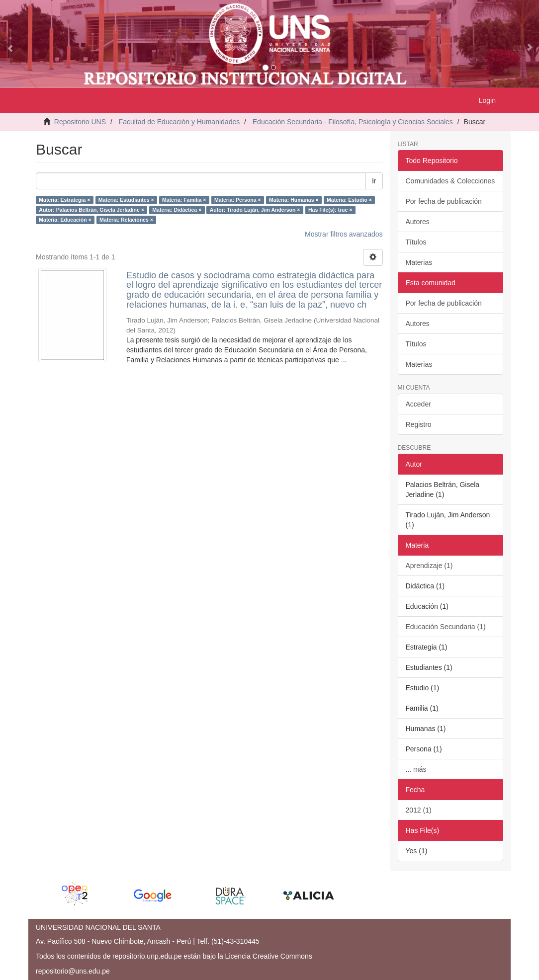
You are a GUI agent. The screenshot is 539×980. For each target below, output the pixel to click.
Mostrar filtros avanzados (344, 234)
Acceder (418, 404)
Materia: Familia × (184, 200)
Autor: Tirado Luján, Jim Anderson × (255, 210)
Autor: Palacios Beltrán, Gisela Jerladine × (91, 210)
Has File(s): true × (330, 210)
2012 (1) (419, 810)
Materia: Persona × (238, 200)
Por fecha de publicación (444, 201)
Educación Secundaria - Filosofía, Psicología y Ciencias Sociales (353, 122)
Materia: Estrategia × (64, 200)
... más (416, 769)
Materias (419, 262)
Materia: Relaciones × (126, 220)
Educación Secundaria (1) (446, 627)
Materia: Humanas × (294, 200)
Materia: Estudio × (349, 200)
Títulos (416, 242)
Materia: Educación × (65, 220)
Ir (374, 181)
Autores (418, 222)
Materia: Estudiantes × (126, 200)
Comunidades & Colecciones (450, 181)
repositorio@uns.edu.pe (73, 971)
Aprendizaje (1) (429, 566)
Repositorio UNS (80, 122)
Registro (419, 424)
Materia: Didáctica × (177, 210)
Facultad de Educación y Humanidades (180, 122)
